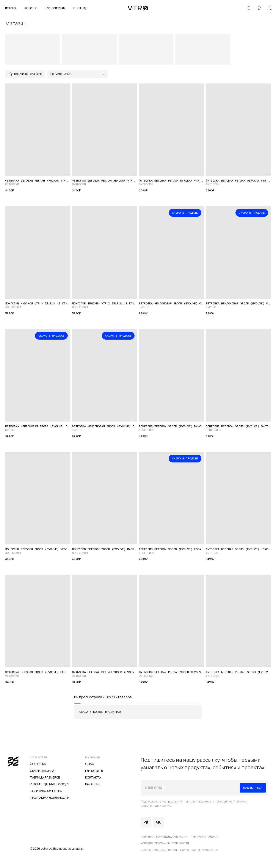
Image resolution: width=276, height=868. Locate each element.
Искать (249, 8)
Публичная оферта (204, 837)
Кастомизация (55, 8)
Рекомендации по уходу (50, 784)
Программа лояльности (50, 798)
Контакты (93, 777)
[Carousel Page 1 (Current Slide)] (63, 174)
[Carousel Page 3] (66, 174)
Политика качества (46, 791)
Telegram (146, 822)
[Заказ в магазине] (78, 74)
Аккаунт (259, 8)
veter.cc (138, 8)
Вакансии (93, 784)
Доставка (38, 764)
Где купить (94, 771)
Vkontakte (158, 822)
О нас (90, 764)
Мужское (11, 8)
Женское (31, 8)
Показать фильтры (28, 74)
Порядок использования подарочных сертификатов (179, 850)
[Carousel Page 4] (68, 174)
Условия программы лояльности (165, 843)
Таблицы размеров (45, 777)
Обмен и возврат (43, 771)
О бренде (80, 8)
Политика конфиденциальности (164, 837)
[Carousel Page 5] (202, 297)
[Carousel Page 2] (64, 174)
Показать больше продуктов (99, 712)
